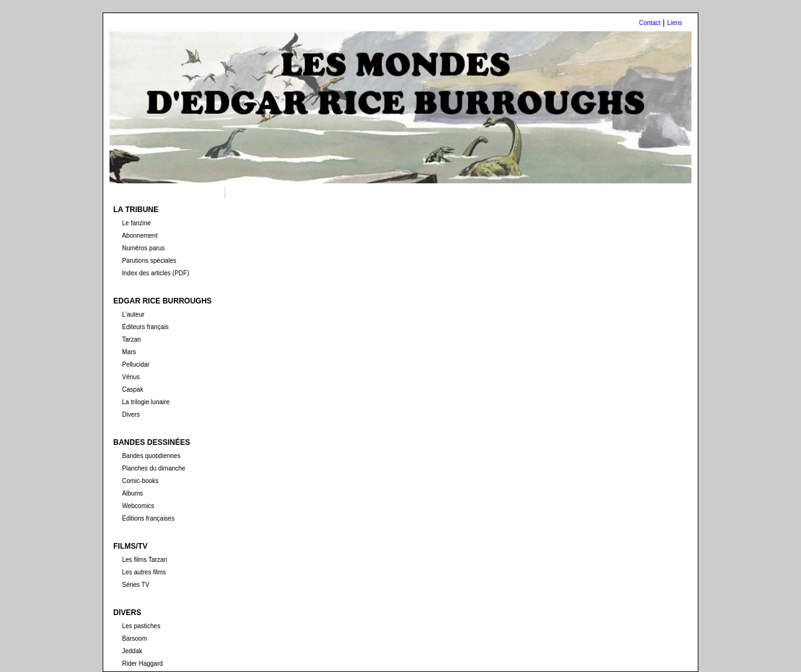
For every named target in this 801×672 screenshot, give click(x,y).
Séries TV (136, 585)
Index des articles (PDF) (156, 273)
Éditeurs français (145, 327)
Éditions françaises (148, 518)
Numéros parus (143, 248)
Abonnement (140, 236)
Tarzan (131, 339)
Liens (675, 23)
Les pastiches (141, 626)
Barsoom (135, 639)
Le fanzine (136, 223)
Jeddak (132, 651)
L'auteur (133, 314)
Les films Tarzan (145, 560)
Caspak (133, 389)
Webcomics (138, 506)
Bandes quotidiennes (151, 456)
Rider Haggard (142, 664)
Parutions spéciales (149, 261)
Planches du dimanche (154, 468)
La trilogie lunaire (146, 402)
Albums (132, 493)
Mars (129, 352)
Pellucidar (136, 364)
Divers (131, 415)
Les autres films (144, 572)
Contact (650, 23)
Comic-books (140, 481)
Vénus (131, 377)
